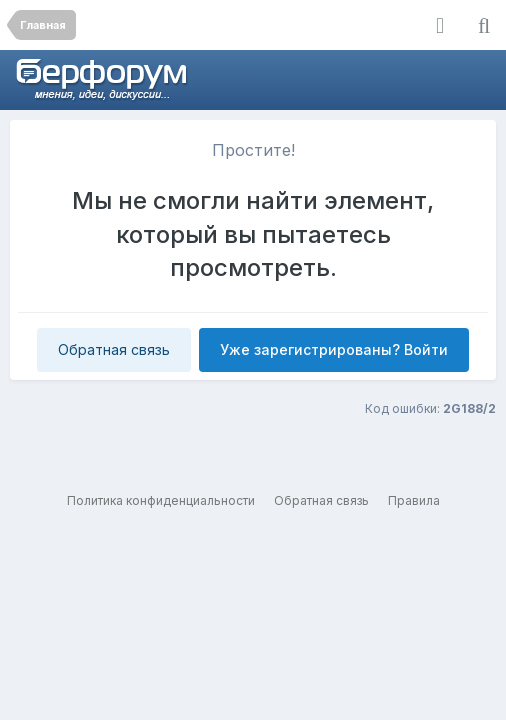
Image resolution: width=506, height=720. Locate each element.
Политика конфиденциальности (161, 500)
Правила (414, 500)
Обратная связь (114, 349)
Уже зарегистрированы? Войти (334, 349)
